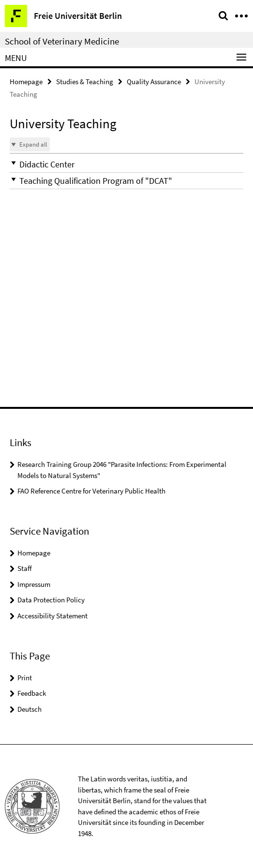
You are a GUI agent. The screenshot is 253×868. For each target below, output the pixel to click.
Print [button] (25, 678)
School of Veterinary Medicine (62, 41)
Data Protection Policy (51, 600)
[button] (126, 164)
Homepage (26, 82)
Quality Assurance (154, 82)
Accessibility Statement (52, 616)
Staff (25, 568)
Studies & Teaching (85, 82)
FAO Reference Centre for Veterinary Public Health (91, 491)
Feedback (32, 693)
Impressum (34, 584)
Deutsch (30, 709)
